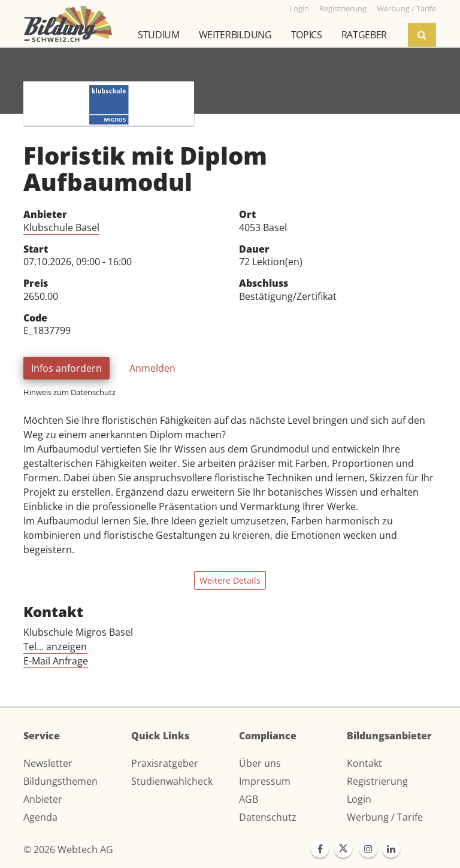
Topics (307, 35)
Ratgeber (364, 35)
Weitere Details (230, 580)
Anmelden (152, 368)
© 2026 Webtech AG (68, 849)
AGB (249, 799)
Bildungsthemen (60, 781)
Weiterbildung (235, 35)
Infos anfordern (66, 368)
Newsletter (48, 763)
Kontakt (364, 763)
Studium (159, 35)
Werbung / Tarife (385, 817)
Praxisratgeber (165, 763)
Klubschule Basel (61, 227)
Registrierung (377, 781)
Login (359, 799)
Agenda (40, 817)
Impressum (265, 781)
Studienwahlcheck (172, 781)
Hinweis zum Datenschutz (69, 392)
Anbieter (43, 799)
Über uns (260, 763)
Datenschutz (268, 817)
